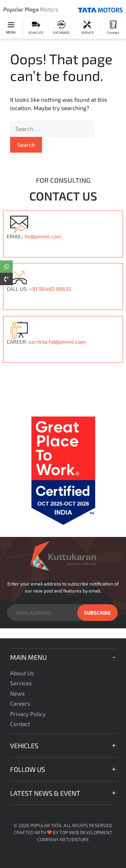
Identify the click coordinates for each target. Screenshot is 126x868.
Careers (20, 703)
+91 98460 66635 (50, 289)
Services (21, 683)
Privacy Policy (28, 714)
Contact (20, 724)
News (17, 693)
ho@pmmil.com (43, 236)
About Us (22, 673)
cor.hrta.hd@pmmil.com (57, 342)
